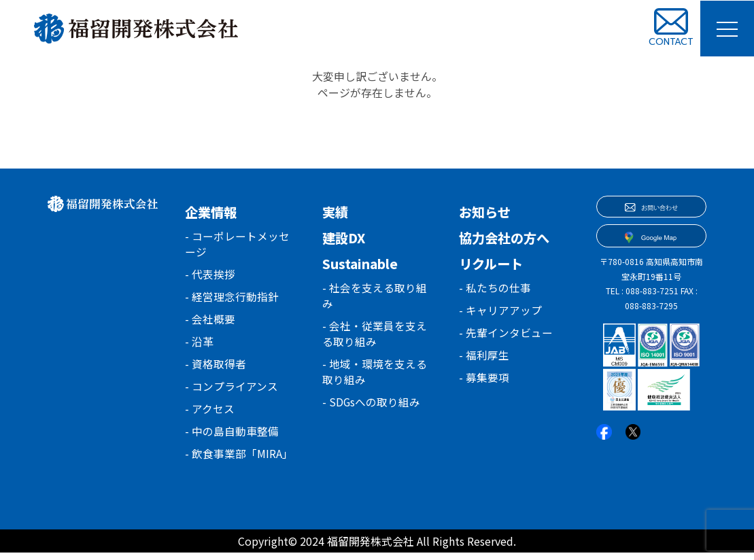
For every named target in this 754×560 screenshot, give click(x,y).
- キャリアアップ (500, 311)
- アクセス (210, 415)
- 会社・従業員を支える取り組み (375, 336)
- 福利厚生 (484, 357)
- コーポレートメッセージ (237, 245)
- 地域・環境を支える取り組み (375, 375)
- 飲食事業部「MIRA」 (239, 461)
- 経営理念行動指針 (232, 299)
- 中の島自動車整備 (232, 438)
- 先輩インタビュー (506, 334)
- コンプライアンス (232, 391)
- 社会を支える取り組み (375, 296)
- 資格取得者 (216, 368)
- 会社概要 (210, 322)
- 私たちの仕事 (495, 288)
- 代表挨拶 (210, 276)
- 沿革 (199, 345)
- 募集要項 (484, 381)
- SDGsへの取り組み (372, 406)
